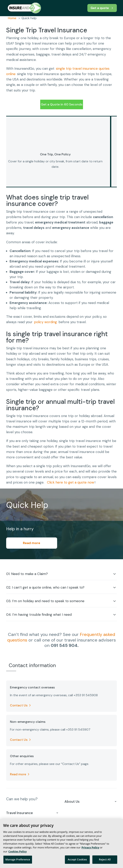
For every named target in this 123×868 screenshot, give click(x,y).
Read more (32, 543)
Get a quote (99, 8)
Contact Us (19, 705)
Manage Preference (18, 859)
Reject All (105, 859)
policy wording (45, 322)
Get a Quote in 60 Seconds (62, 104)
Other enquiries (22, 756)
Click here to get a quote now (71, 482)
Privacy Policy (90, 847)
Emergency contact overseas (32, 687)
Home (12, 18)
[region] (61, 844)
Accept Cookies (77, 859)
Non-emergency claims (28, 722)
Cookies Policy (18, 851)
